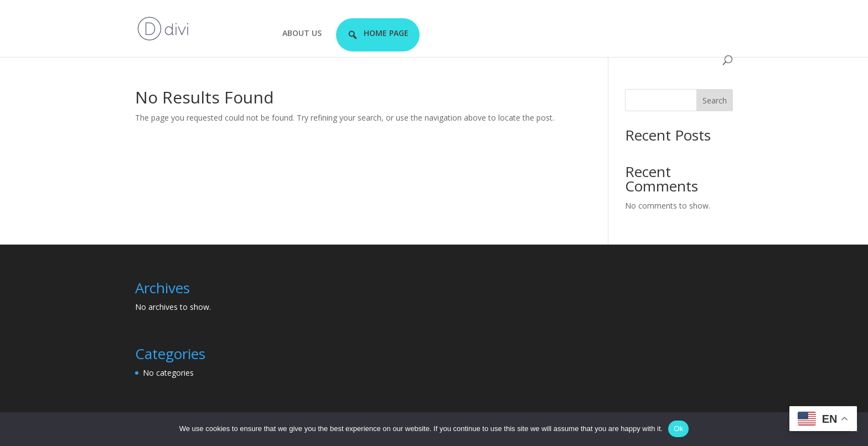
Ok (678, 429)
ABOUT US (302, 34)
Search (715, 100)
